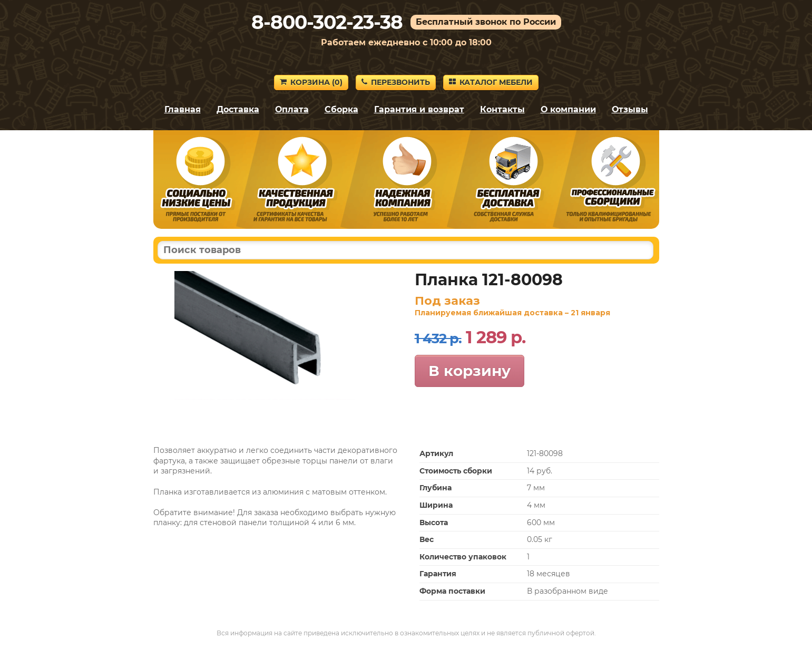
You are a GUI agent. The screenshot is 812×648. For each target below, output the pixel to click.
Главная (183, 109)
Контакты (502, 109)
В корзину (469, 371)
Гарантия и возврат (419, 109)
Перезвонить (396, 82)
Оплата (292, 109)
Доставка (238, 109)
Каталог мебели (491, 82)
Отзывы (630, 109)
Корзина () (311, 82)
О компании (568, 109)
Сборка (341, 109)
